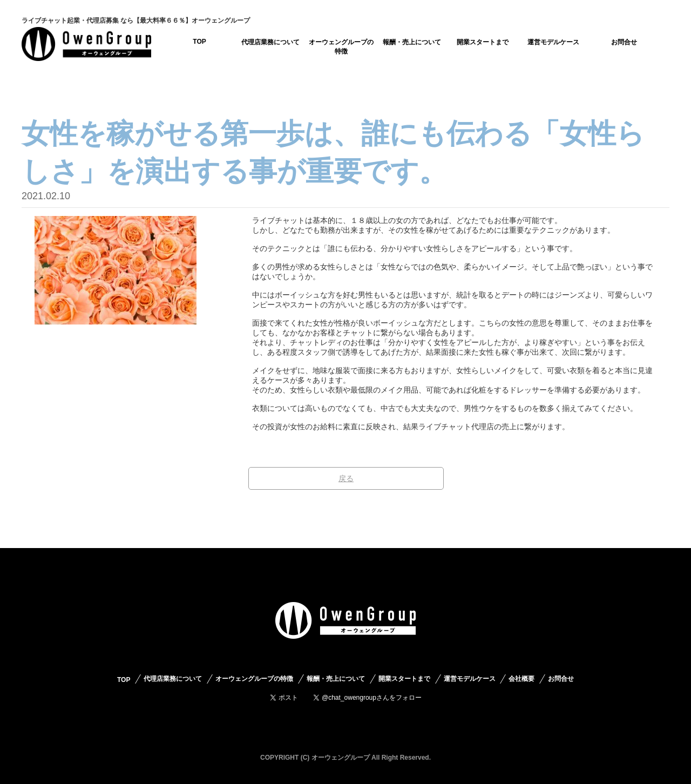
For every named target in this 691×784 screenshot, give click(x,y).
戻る (346, 478)
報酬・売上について (412, 42)
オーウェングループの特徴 (341, 47)
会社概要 (521, 679)
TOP (199, 42)
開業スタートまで (483, 42)
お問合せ (624, 42)
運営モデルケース (553, 42)
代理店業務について (270, 42)
